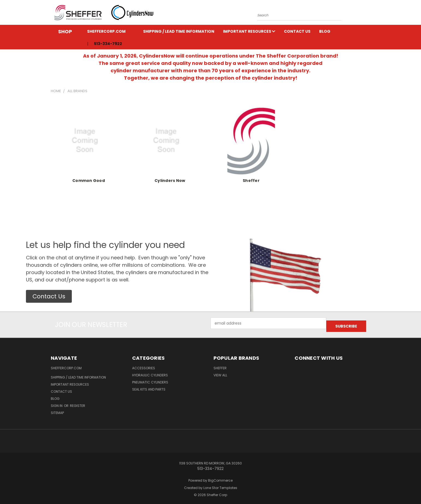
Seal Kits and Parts (149, 386)
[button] (49, 296)
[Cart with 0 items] (369, 14)
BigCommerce (220, 477)
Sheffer (251, 181)
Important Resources (249, 31)
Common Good (89, 181)
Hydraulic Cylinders (150, 372)
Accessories (144, 365)
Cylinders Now (170, 181)
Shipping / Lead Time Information (179, 31)
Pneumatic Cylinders (150, 379)
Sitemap (57, 410)
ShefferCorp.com (106, 31)
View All (220, 372)
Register (78, 403)
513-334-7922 (108, 44)
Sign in (57, 403)
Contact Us (297, 31)
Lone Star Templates (220, 485)
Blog (325, 31)
